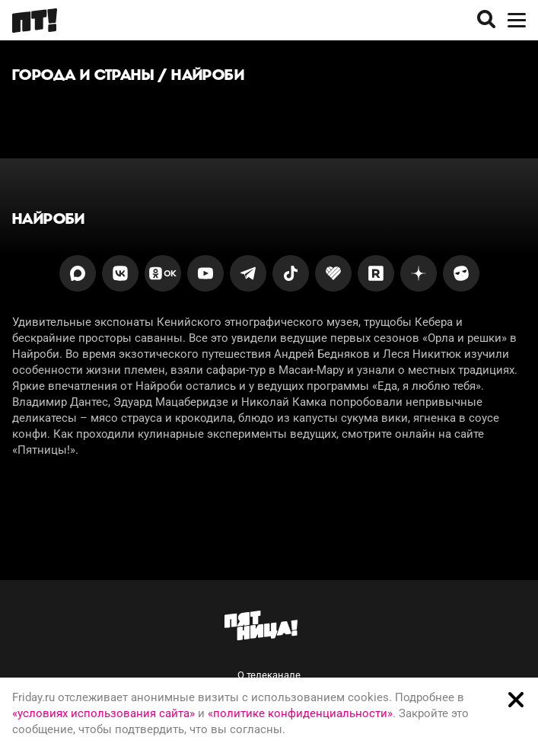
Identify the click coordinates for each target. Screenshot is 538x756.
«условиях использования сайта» (103, 713)
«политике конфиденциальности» (300, 713)
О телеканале (269, 675)
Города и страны (83, 75)
